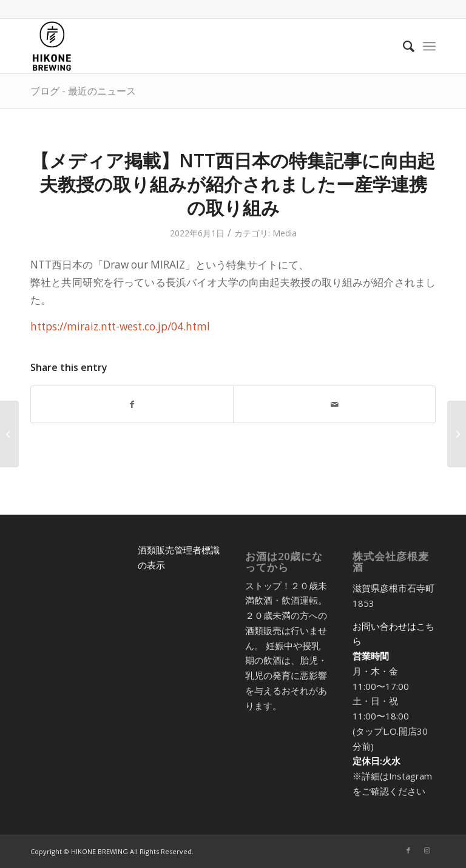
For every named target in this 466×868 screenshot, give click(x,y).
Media (285, 233)
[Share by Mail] (334, 404)
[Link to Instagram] (427, 850)
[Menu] (429, 46)
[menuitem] (403, 46)
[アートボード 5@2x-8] (52, 46)
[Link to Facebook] (408, 850)
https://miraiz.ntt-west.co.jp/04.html (120, 326)
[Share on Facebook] (132, 404)
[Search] (403, 46)
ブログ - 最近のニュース (83, 91)
